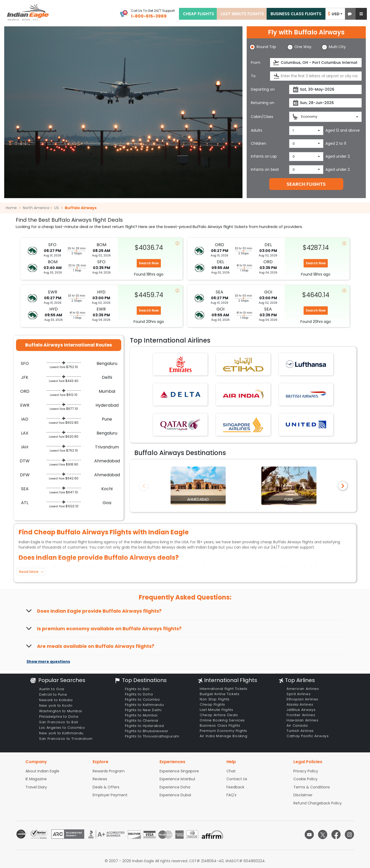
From (256, 63)
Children (258, 143)
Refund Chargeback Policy (318, 803)
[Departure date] (325, 89)
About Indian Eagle (42, 771)
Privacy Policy (306, 771)
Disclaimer (303, 795)
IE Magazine (36, 779)
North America (36, 208)
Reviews (100, 779)
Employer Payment (110, 795)
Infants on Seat (265, 169)
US (57, 208)
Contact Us (237, 779)
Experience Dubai (175, 795)
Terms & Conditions (312, 787)
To (253, 76)
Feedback (235, 787)
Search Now (149, 263)
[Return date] (325, 103)
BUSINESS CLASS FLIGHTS (296, 14)
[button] (350, 14)
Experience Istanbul (177, 779)
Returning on (263, 103)
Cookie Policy (305, 779)
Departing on (263, 89)
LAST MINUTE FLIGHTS (242, 14)
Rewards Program (109, 771)
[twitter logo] (323, 835)
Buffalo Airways (81, 208)
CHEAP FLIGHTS (199, 14)
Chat (231, 771)
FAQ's (231, 795)
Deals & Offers (106, 787)
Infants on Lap (264, 156)
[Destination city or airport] (316, 76)
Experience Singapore (179, 771)
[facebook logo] (336, 835)
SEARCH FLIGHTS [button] (306, 184)
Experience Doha (175, 787)
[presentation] (276, 63)
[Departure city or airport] (316, 63)
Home (13, 208)
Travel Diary (36, 787)
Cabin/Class (262, 117)
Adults (257, 130)
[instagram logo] (349, 835)
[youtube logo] (309, 835)
